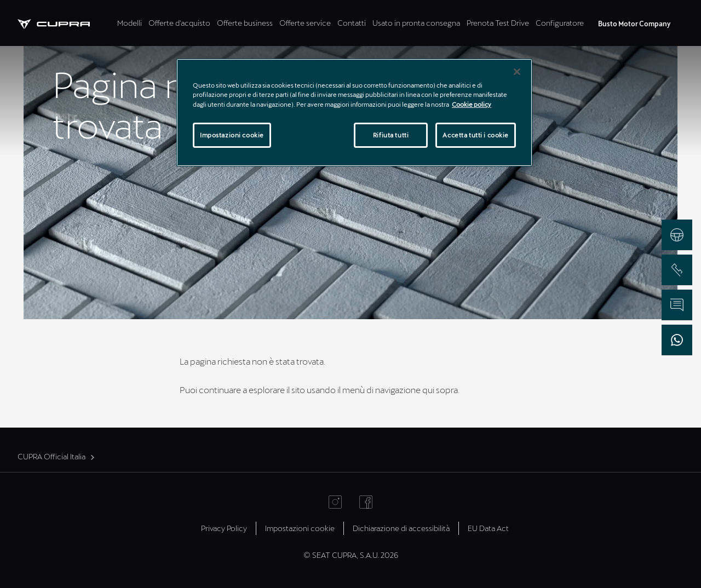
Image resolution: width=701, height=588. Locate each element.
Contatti (352, 23)
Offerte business (245, 23)
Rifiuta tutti (391, 135)
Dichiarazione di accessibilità (401, 528)
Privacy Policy (224, 528)
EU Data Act (488, 528)
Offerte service (305, 23)
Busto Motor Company (634, 24)
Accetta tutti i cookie (476, 135)
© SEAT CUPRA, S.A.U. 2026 (351, 555)
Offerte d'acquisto (179, 23)
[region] (354, 112)
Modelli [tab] (130, 23)
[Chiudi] (517, 72)
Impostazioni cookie (300, 528)
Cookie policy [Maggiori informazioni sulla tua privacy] (472, 104)
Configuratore (560, 23)
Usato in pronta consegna (416, 23)
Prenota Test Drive (498, 23)
